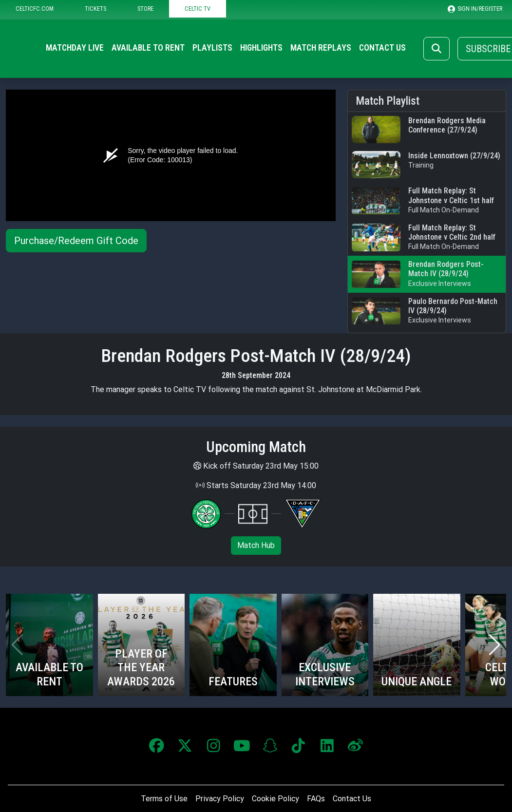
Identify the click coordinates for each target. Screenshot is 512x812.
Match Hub (256, 545)
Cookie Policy (275, 799)
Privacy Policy (220, 799)
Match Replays (321, 48)
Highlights (261, 48)
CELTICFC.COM (35, 9)
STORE (145, 9)
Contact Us (382, 48)
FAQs (316, 799)
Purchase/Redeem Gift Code (76, 241)
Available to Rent (148, 48)
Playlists (212, 48)
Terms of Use (164, 799)
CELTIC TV (198, 9)
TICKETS (95, 9)
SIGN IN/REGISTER (475, 9)
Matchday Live (75, 48)
